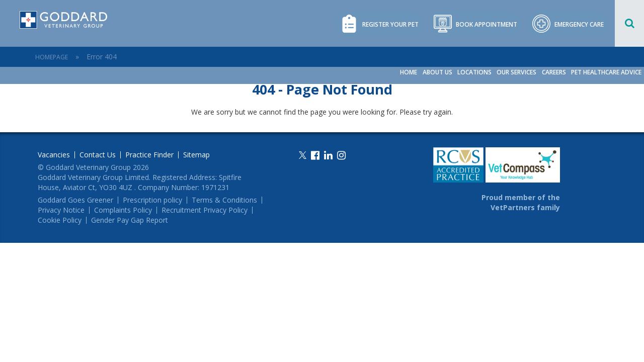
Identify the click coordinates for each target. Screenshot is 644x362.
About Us (439, 72)
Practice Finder (149, 155)
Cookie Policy (60, 220)
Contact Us (98, 155)
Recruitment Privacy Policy (205, 210)
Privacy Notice (61, 210)
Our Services (518, 72)
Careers (554, 72)
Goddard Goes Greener (75, 200)
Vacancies (54, 155)
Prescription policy (152, 200)
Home (411, 72)
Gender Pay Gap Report (130, 220)
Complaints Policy (123, 210)
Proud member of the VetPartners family (521, 202)
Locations (476, 72)
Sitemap (196, 155)
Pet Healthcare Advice (607, 72)
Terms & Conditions (224, 200)
